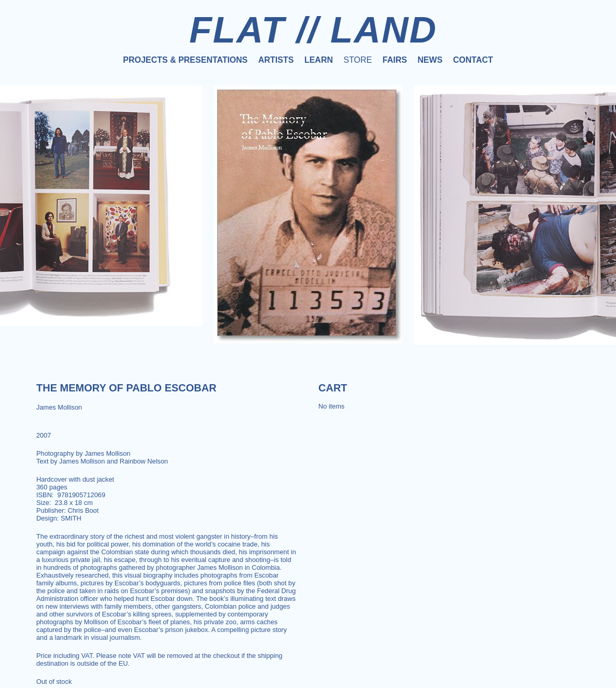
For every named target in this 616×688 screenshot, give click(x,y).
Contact (473, 60)
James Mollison (59, 407)
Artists (276, 60)
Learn (319, 60)
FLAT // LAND (313, 30)
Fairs (395, 60)
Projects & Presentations (185, 60)
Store (358, 60)
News (430, 60)
